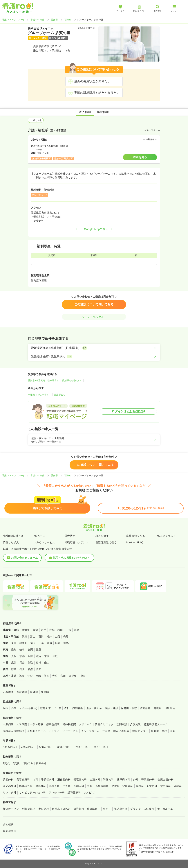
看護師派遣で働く (106, 542)
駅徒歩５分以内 (61, 809)
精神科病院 (69, 724)
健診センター (140, 731)
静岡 (30, 650)
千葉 (41, 643)
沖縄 (82, 676)
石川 (41, 636)
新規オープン (11, 809)
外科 (136, 779)
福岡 (22, 676)
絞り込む (36, 120)
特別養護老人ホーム (156, 724)
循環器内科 (80, 779)
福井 (49, 636)
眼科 (90, 786)
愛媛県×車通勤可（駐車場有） (44, 381)
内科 (35, 779)
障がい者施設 (121, 731)
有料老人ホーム (36, 731)
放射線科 (166, 786)
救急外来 (46, 708)
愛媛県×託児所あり (72, 381)
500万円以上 (47, 747)
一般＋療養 (37, 724)
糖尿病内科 (123, 779)
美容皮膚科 (23, 779)
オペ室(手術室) (28, 708)
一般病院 (8, 724)
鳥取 (30, 663)
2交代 (6, 763)
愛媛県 (54, 20)
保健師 (34, 692)
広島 (14, 663)
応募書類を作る (136, 536)
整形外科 (41, 786)
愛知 (14, 650)
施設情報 (103, 112)
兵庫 (30, 656)
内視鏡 (157, 708)
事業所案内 (10, 831)
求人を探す (102, 536)
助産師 (45, 692)
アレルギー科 (57, 792)
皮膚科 (115, 786)
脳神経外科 (26, 786)
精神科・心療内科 (147, 786)
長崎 (38, 676)
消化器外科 (10, 786)
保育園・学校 (129, 708)
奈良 (47, 656)
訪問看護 (78, 708)
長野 (66, 636)
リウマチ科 (10, 792)
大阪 (14, 656)
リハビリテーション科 (32, 792)
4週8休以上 (29, 809)
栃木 (58, 643)
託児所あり (60, 395)
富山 (33, 636)
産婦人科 (79, 786)
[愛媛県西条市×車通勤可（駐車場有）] (94, 348)
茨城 (49, 643)
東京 (14, 643)
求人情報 (85, 112)
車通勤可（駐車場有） (39, 395)
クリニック (85, 724)
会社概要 (8, 824)
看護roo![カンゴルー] (13, 20)
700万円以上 (83, 747)
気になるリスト (166, 536)
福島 (77, 630)
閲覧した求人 (11, 542)
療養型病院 (53, 724)
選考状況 (70, 536)
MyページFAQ (135, 542)
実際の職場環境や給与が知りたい (97, 93)
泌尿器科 (128, 786)
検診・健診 (111, 708)
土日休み (44, 809)
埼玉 (33, 643)
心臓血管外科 (166, 779)
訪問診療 (145, 708)
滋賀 (39, 656)
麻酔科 (178, 786)
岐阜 (22, 650)
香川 (22, 669)
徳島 (14, 669)
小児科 (67, 786)
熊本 (47, 676)
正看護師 (8, 692)
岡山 (22, 663)
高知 (39, 669)
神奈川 (23, 643)
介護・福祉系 (94, 708)
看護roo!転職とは (13, 536)
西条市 (68, 20)
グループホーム (90, 731)
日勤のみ (28, 763)
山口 (47, 663)
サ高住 (106, 731)
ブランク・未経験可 (142, 809)
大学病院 (22, 724)
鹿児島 (73, 676)
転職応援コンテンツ (77, 542)
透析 (67, 708)
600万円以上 (65, 747)
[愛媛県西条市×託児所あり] (94, 356)
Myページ (40, 536)
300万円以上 (11, 747)
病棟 (6, 708)
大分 (55, 676)
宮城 (52, 630)
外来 (14, 708)
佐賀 (30, 676)
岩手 (44, 630)
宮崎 (63, 676)
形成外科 (54, 786)
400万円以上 (29, 747)
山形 (68, 630)
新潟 (25, 636)
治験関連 (170, 708)
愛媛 (30, 669)
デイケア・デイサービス (63, 731)
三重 (39, 650)
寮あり (107, 809)
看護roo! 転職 (37, 20)
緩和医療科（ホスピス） (82, 792)
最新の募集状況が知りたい (92, 81)
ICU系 (57, 708)
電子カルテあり (166, 809)
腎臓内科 (109, 779)
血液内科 (95, 779)
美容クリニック (104, 724)
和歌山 (56, 656)
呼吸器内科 (48, 779)
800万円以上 (101, 747)
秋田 (60, 630)
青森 (35, 630)
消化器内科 (64, 779)
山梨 (58, 636)
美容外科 (8, 779)
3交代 (16, 763)
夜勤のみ (41, 763)
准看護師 (22, 692)
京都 (22, 656)
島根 (39, 663)
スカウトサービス (44, 542)
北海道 (26, 630)
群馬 (66, 643)
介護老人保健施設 (14, 731)
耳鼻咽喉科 (102, 786)
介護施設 (135, 724)
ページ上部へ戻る (94, 317)
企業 (173, 731)
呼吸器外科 (148, 779)
